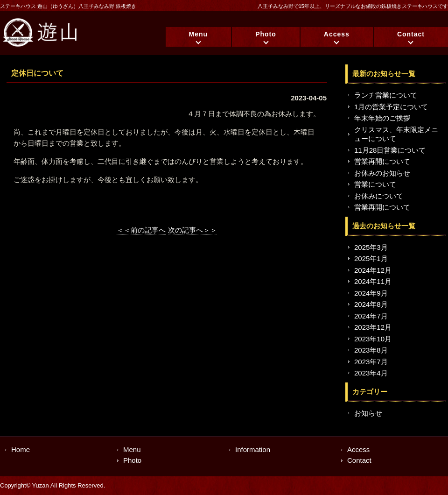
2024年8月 (371, 304)
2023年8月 (371, 350)
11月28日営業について (390, 150)
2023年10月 (373, 339)
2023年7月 (371, 362)
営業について (375, 184)
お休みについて (379, 196)
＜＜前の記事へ (141, 230)
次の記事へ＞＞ (192, 230)
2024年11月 (373, 281)
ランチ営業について (386, 95)
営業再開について (382, 161)
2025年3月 (371, 247)
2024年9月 (371, 293)
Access (337, 34)
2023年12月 (373, 327)
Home (21, 449)
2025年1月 (371, 258)
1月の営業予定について (391, 107)
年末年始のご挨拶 (382, 118)
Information (253, 449)
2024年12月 (373, 270)
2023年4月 (371, 373)
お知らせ (368, 413)
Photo (266, 34)
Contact (411, 34)
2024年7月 (371, 316)
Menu (199, 34)
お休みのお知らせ (382, 173)
